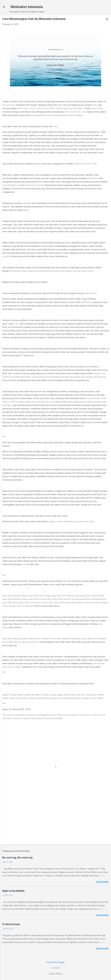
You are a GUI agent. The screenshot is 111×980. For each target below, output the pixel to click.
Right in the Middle (13, 891)
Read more (103, 882)
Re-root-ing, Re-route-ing (17, 858)
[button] (107, 19)
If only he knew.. (12, 924)
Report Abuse (55, 974)
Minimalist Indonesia (27, 7)
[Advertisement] (55, 820)
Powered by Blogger (56, 962)
